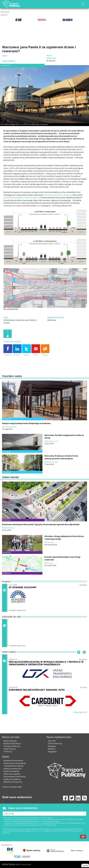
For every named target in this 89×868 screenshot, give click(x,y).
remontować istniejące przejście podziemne (22, 198)
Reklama (52, 749)
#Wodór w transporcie (13, 782)
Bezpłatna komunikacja (13, 760)
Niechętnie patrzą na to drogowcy (58, 195)
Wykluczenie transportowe (15, 763)
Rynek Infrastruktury (12, 743)
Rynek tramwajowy (11, 771)
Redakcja (52, 746)
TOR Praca (8, 752)
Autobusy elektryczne (13, 769)
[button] (79, 656)
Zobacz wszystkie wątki (12, 787)
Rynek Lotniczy (10, 749)
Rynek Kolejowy (10, 741)
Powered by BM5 (26, 865)
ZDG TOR (52, 741)
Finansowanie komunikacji (15, 777)
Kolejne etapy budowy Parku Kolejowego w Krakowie (26, 423)
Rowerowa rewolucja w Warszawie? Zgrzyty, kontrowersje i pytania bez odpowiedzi (41, 524)
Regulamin (52, 752)
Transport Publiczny (12, 746)
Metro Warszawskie (12, 774)
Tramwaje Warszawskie (14, 766)
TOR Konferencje (55, 743)
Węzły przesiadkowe (12, 779)
